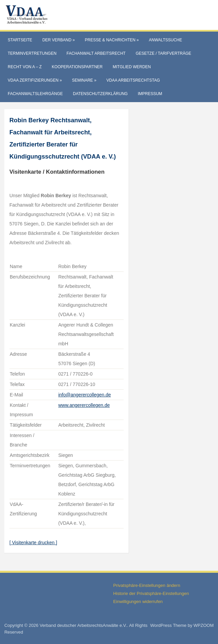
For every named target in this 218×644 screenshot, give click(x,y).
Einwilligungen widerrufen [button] (138, 602)
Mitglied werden (132, 67)
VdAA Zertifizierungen (35, 80)
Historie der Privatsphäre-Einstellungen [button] (151, 593)
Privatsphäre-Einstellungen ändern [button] (147, 585)
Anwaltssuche (165, 40)
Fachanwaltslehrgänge (35, 94)
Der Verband (59, 40)
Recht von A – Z (25, 67)
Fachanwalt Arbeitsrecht (96, 53)
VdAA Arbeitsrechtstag (133, 80)
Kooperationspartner (77, 67)
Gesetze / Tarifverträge (163, 53)
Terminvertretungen (32, 53)
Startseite (20, 40)
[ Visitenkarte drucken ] (33, 543)
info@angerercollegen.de (84, 395)
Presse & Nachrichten (112, 40)
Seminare (84, 80)
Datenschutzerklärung (100, 94)
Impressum (150, 94)
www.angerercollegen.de (84, 405)
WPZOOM (204, 625)
